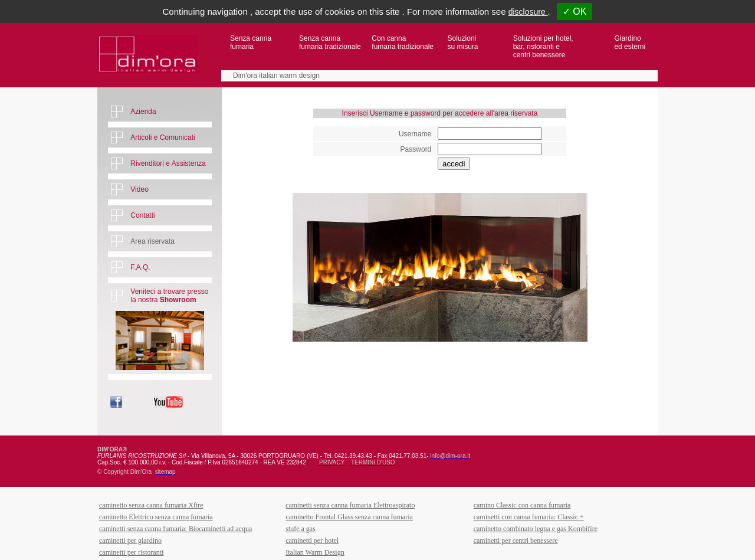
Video (139, 189)
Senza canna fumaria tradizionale (330, 42)
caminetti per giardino (130, 541)
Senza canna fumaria (251, 42)
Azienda (143, 112)
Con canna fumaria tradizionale (403, 42)
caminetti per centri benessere (516, 541)
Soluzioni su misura (463, 42)
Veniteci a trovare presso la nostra (169, 296)
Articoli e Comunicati (163, 137)
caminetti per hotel (312, 541)
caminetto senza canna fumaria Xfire (151, 505)
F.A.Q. (140, 267)
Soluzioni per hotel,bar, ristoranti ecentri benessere (543, 47)
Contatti (142, 215)
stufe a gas (301, 529)
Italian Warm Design (315, 552)
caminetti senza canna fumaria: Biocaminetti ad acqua (175, 529)
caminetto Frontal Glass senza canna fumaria (349, 517)
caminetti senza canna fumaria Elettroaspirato (350, 505)
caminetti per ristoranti (131, 552)
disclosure (528, 12)
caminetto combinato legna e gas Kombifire (536, 529)
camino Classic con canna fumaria (522, 505)
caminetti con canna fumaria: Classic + (529, 517)
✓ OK (575, 12)
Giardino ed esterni (630, 42)
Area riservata (152, 241)
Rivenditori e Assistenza (168, 163)
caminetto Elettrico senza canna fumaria (156, 517)
